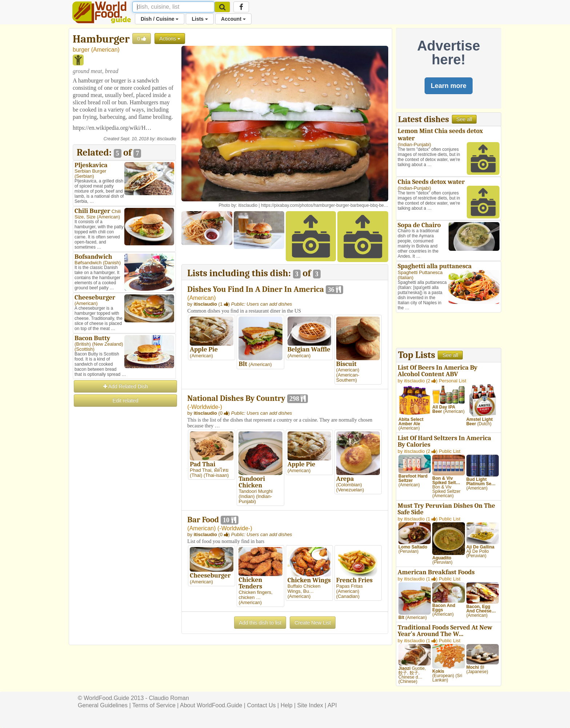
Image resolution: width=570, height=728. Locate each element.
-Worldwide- (205, 407)
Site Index (310, 705)
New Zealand (108, 344)
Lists (200, 19)
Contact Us (261, 705)
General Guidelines (103, 705)
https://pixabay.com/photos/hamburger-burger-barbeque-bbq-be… (325, 205)
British (83, 344)
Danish (112, 263)
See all (464, 119)
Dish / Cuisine (160, 19)
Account (233, 19)
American (105, 50)
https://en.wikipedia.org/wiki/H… (112, 128)
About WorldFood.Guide (211, 705)
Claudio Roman (169, 698)
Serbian (84, 176)
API (332, 705)
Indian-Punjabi (414, 144)
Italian (406, 277)
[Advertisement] (124, 517)
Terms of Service (154, 705)
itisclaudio (167, 139)
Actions (170, 39)
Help (287, 705)
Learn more (449, 86)
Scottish (84, 349)
